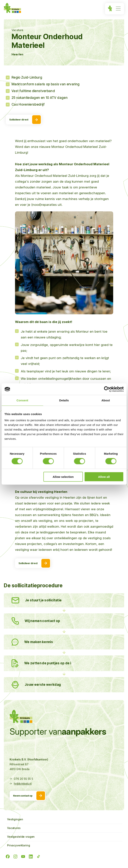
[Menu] (115, 9)
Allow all (104, 477)
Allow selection (63, 477)
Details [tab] (64, 400)
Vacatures (14, 828)
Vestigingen (15, 819)
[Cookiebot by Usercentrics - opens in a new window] (107, 389)
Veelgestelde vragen (21, 837)
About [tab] (106, 400)
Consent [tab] (22, 400)
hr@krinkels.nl (23, 784)
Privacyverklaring (19, 845)
